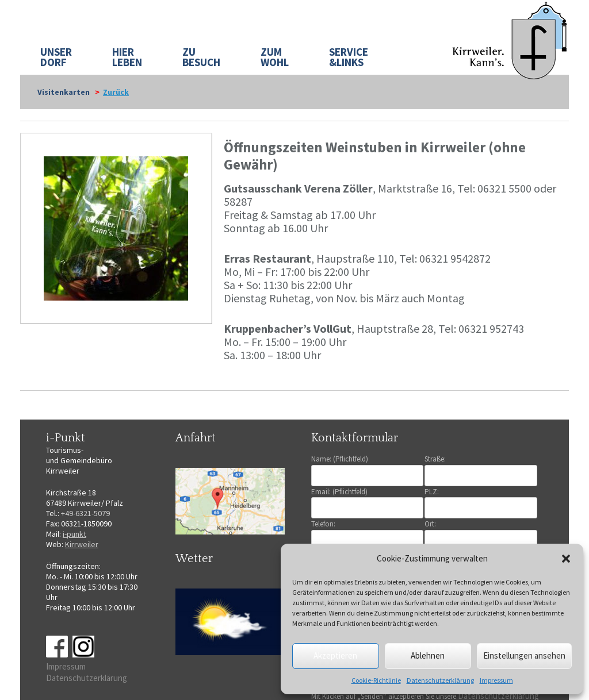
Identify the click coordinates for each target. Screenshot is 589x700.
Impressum (496, 680)
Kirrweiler (82, 544)
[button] (566, 559)
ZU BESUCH (201, 57)
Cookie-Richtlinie (376, 680)
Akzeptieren (335, 655)
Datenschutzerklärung (440, 680)
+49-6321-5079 (85, 513)
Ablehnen (428, 655)
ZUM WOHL (275, 57)
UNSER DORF (56, 57)
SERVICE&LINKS (349, 57)
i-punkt (74, 534)
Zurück (116, 92)
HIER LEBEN (127, 57)
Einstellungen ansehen (524, 655)
